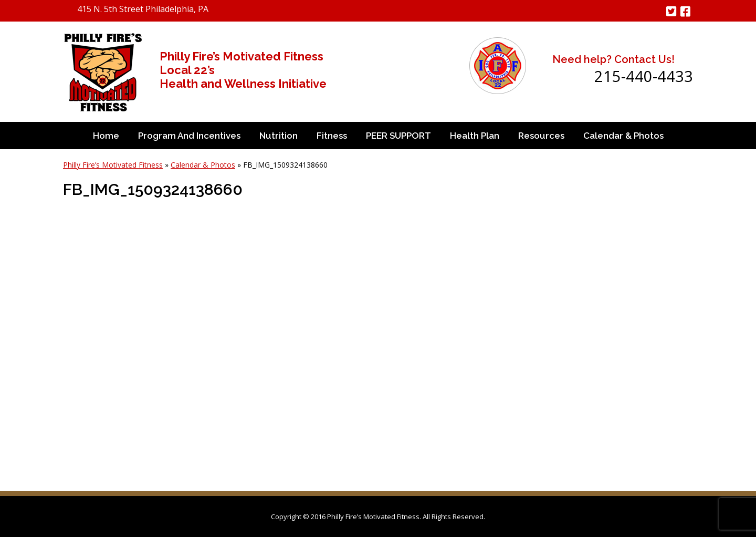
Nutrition (279, 136)
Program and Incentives (189, 136)
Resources (541, 136)
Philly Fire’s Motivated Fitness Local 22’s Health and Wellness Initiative (243, 70)
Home (106, 136)
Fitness (332, 136)
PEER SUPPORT (398, 136)
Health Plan (475, 136)
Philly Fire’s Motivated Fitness (113, 165)
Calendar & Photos (623, 136)
